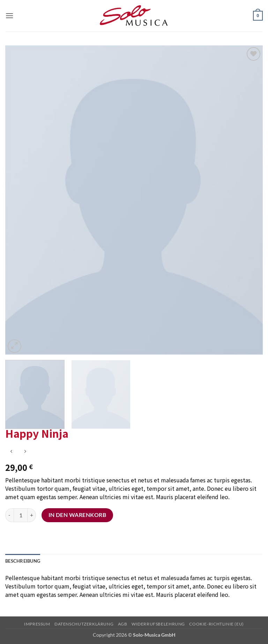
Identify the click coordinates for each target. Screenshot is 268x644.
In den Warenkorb (77, 515)
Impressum (37, 624)
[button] (9, 16)
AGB (123, 624)
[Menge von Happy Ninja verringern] (9, 515)
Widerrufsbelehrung (158, 624)
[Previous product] (25, 452)
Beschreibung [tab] (23, 561)
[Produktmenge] (21, 515)
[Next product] (11, 452)
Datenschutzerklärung (84, 624)
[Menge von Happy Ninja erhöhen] (32, 515)
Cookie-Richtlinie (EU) (216, 624)
